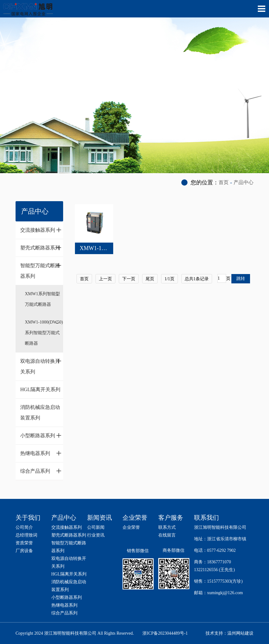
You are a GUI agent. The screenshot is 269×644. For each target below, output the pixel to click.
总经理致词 (26, 535)
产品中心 (243, 182)
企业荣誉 (131, 527)
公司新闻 (96, 527)
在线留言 (167, 535)
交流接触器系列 (41, 230)
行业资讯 (96, 535)
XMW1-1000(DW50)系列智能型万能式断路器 (44, 333)
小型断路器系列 (41, 435)
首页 (224, 182)
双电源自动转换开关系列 (41, 365)
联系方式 (167, 527)
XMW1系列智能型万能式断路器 (42, 299)
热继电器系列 (41, 453)
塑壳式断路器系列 (41, 248)
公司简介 (24, 527)
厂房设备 (24, 551)
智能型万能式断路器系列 (41, 269)
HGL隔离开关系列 (40, 389)
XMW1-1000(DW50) (104, 248)
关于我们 (28, 518)
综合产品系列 (41, 471)
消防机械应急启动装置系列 (40, 412)
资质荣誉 (24, 543)
